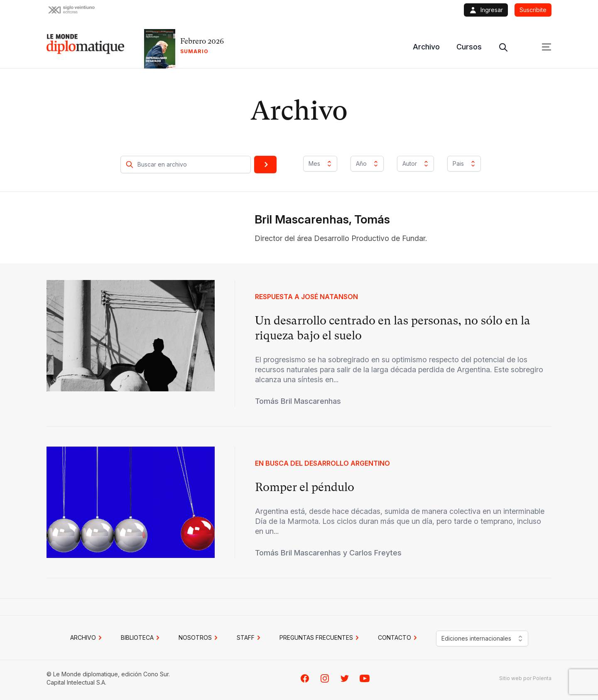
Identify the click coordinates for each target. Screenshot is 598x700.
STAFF (250, 638)
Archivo (426, 47)
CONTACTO (399, 638)
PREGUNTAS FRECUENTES (320, 638)
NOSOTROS (199, 638)
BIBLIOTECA (141, 638)
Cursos (469, 47)
